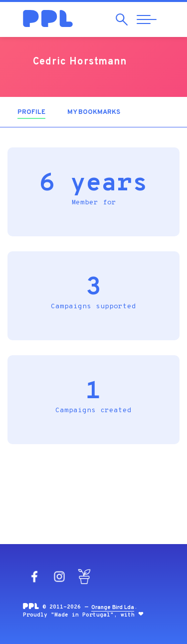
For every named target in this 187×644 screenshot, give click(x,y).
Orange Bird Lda (113, 608)
